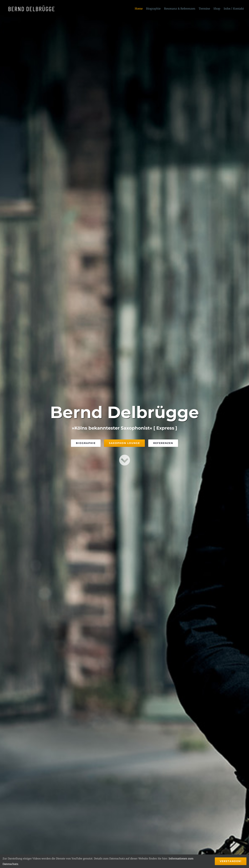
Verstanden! (231, 861)
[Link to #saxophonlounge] (125, 460)
